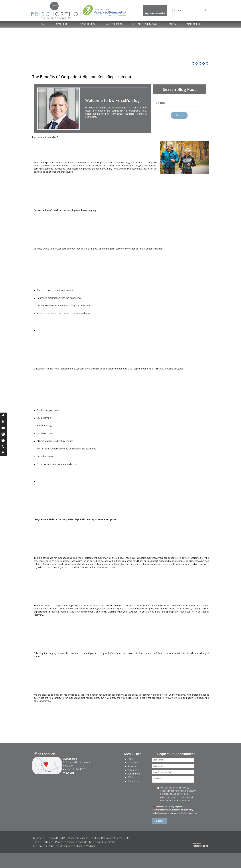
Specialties (87, 24)
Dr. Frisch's (120, 100)
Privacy (59, 842)
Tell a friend (95, 842)
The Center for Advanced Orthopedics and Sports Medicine (64, 846)
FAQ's (130, 777)
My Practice (133, 763)
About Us (62, 24)
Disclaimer (47, 842)
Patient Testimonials (146, 24)
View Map (69, 773)
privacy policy (167, 797)
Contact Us (193, 24)
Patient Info (113, 24)
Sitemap (69, 842)
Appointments (155, 13)
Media (173, 24)
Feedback (81, 842)
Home (42, 24)
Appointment (134, 774)
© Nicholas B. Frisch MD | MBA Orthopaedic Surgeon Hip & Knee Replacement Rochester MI (81, 838)
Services (132, 766)
